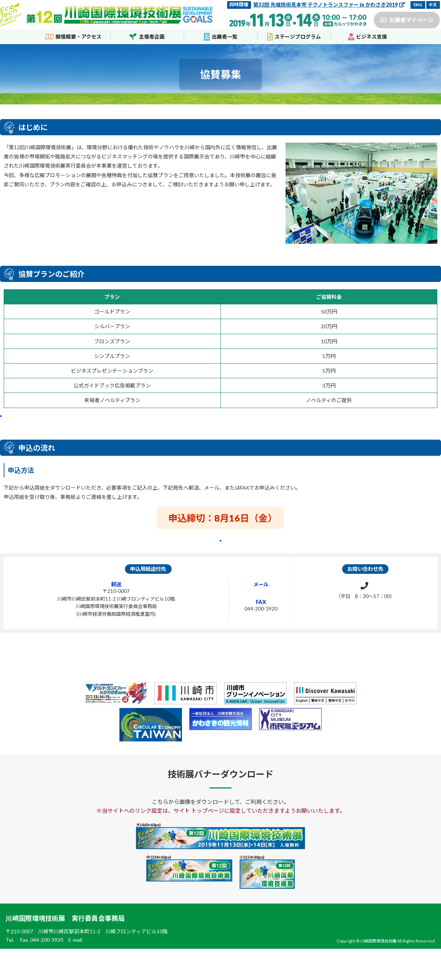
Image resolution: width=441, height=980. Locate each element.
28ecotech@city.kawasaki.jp (243, 622)
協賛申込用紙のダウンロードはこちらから (221, 564)
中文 (433, 5)
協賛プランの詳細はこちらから (75, 426)
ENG (418, 5)
